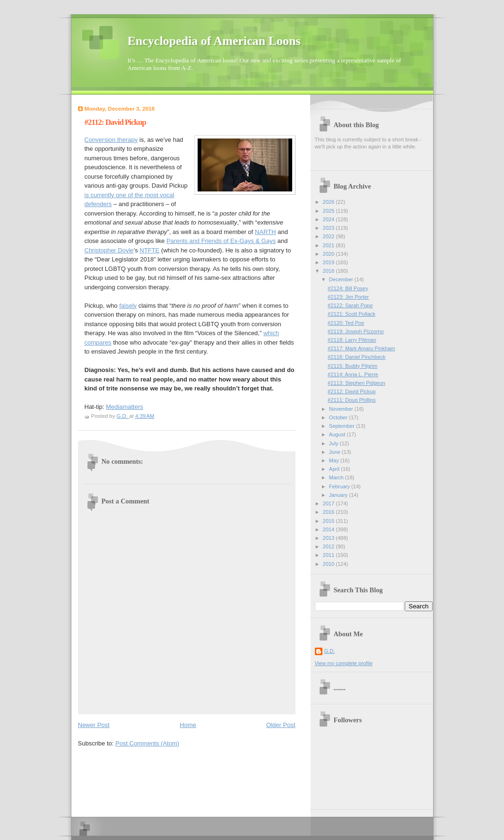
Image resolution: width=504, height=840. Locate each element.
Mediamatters (125, 407)
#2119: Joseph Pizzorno (356, 331)
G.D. (330, 651)
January (339, 495)
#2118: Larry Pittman (352, 340)
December (342, 279)
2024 (330, 219)
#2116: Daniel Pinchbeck (356, 357)
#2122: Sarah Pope (350, 305)
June (335, 452)
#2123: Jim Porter (348, 297)
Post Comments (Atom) (147, 743)
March (337, 477)
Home (188, 725)
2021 (330, 245)
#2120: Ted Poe (346, 323)
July (335, 443)
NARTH (265, 232)
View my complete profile (344, 663)
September (343, 426)
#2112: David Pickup (352, 391)
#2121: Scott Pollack (352, 314)
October (339, 417)
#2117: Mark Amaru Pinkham (361, 348)
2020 (330, 254)
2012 (330, 546)
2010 (330, 564)
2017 (330, 503)
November (342, 409)
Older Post (281, 725)
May (335, 460)
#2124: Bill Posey (348, 288)
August (338, 434)
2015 (330, 521)
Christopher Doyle (109, 250)
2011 (330, 555)
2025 (330, 211)
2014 (330, 529)
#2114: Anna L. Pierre (353, 374)
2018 (330, 271)
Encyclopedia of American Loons (214, 41)
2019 (330, 262)
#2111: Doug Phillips (352, 400)
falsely (128, 306)
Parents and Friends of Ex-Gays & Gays (221, 241)
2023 (330, 228)
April (335, 469)
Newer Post (94, 725)
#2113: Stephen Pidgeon (356, 383)
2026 (330, 202)
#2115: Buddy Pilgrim (352, 366)
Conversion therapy (111, 140)
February (340, 486)
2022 (330, 236)
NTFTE (149, 250)
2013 (330, 538)
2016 (330, 512)
